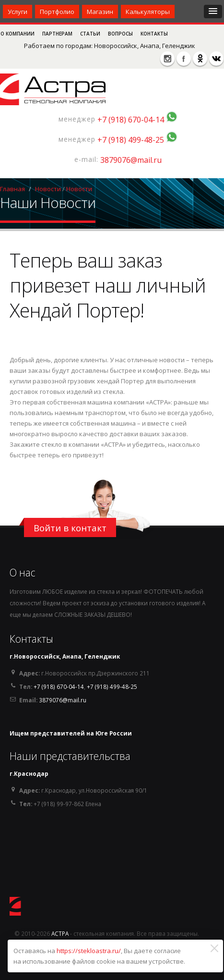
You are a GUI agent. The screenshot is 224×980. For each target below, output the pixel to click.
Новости (48, 189)
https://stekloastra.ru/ (89, 951)
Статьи (91, 34)
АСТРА (60, 933)
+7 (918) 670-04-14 (131, 120)
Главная (12, 189)
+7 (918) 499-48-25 (131, 140)
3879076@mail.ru (131, 160)
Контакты (154, 34)
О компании (18, 34)
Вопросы (121, 34)
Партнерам (58, 34)
